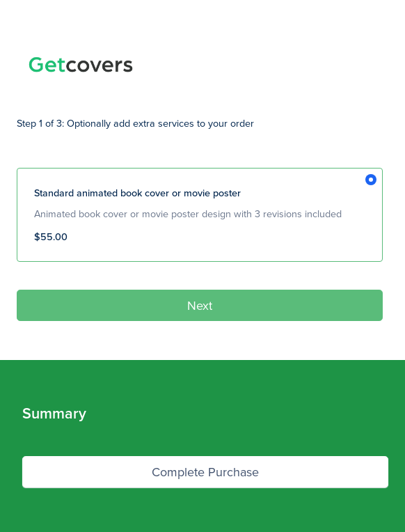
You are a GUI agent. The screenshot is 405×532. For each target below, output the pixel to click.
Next (200, 305)
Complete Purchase (205, 472)
